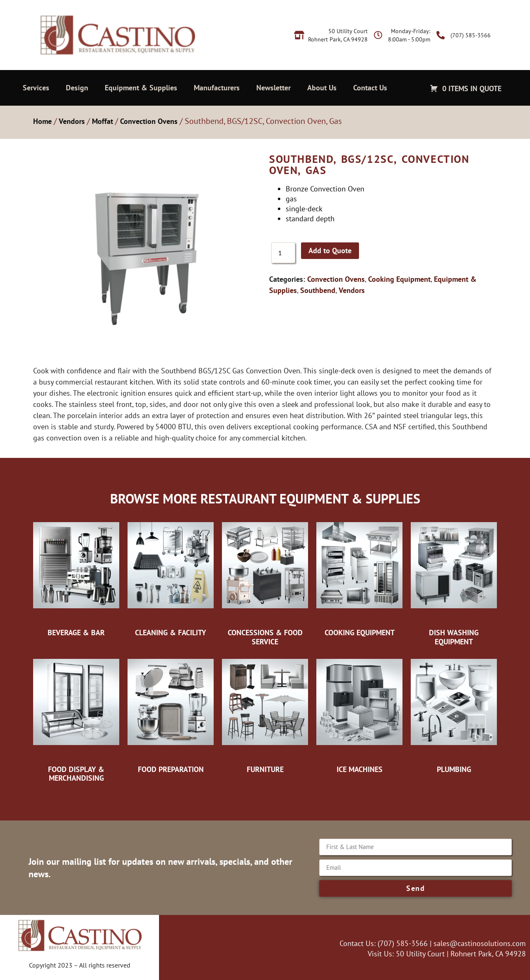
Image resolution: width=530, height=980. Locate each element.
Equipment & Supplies (141, 88)
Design (77, 88)
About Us (322, 88)
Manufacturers (217, 88)
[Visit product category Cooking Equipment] (359, 577)
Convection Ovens (149, 121)
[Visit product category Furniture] (265, 714)
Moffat (102, 121)
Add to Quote (330, 250)
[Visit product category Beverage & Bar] (76, 577)
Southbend (318, 290)
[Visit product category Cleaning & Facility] (171, 577)
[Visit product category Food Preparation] (171, 714)
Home (42, 121)
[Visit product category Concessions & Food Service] (265, 582)
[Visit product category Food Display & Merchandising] (76, 718)
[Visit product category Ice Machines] (359, 714)
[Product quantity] (283, 253)
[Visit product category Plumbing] (454, 714)
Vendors (72, 121)
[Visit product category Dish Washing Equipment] (454, 582)
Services (36, 88)
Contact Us (370, 88)
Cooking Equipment (399, 279)
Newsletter (273, 88)
